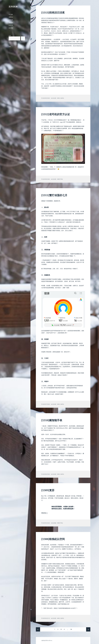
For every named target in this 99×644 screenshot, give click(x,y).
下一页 (88, 629)
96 (71, 629)
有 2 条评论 (61, 98)
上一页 (38, 629)
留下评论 (61, 179)
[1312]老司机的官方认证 (56, 114)
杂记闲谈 (11, 28)
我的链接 (11, 23)
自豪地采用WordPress (47, 640)
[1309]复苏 (48, 490)
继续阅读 (45, 513)
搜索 (10, 36)
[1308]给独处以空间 (53, 539)
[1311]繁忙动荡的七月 (54, 195)
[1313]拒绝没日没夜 (53, 12)
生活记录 (11, 25)
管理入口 (11, 17)
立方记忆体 (13, 7)
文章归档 (11, 20)
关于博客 (11, 14)
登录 (10, 47)
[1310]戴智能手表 (52, 420)
